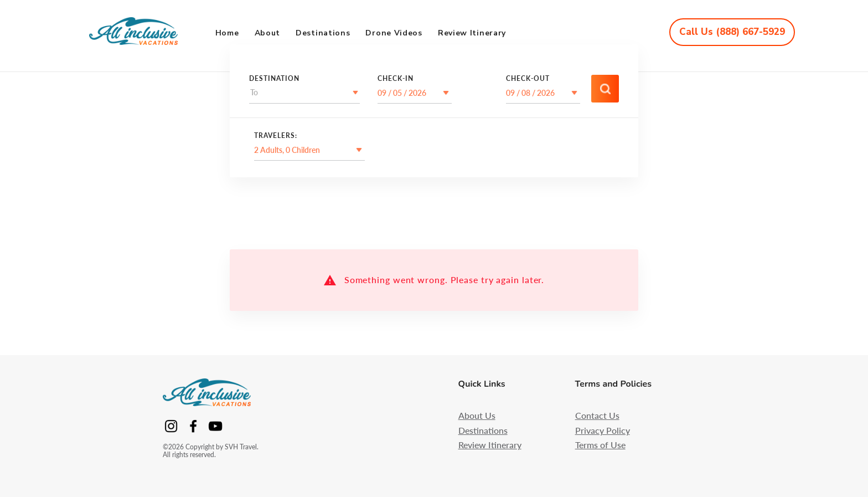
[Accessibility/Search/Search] (605, 89)
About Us (477, 416)
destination (274, 79)
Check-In (396, 79)
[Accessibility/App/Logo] (141, 32)
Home (227, 33)
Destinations (323, 33)
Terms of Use (600, 445)
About (268, 33)
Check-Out (528, 79)
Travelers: (276, 136)
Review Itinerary (472, 33)
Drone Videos (394, 33)
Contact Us (597, 416)
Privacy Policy (603, 431)
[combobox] (251, 93)
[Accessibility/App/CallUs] (732, 32)
